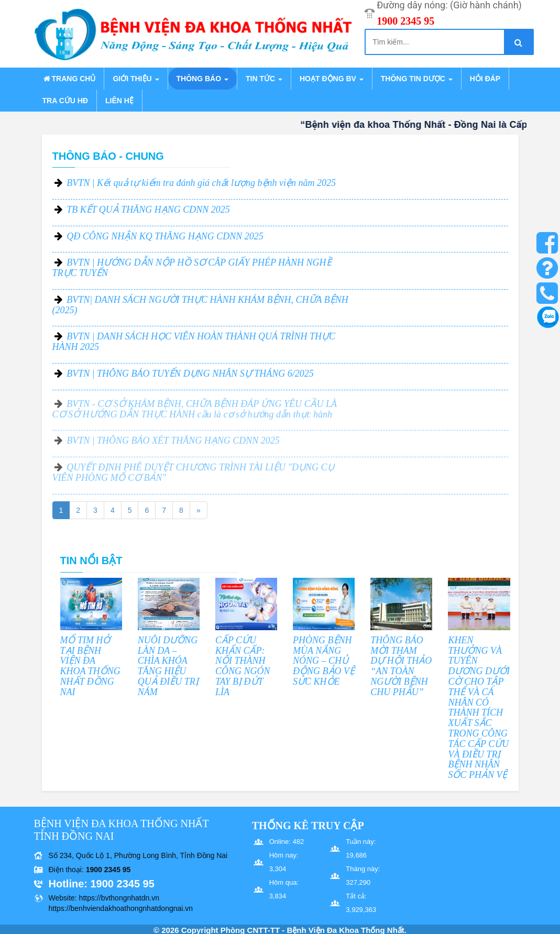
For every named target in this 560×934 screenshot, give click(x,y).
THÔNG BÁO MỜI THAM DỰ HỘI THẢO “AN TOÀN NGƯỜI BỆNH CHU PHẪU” (401, 666)
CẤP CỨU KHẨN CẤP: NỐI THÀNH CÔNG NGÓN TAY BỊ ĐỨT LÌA (243, 666)
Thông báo (202, 79)
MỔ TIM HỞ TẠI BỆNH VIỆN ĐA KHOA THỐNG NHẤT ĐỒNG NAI (90, 666)
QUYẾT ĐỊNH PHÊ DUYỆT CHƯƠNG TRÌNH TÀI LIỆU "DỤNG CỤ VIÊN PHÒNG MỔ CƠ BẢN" (193, 478)
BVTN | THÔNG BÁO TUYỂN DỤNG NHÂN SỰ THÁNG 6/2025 (190, 373)
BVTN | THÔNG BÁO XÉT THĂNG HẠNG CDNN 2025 (173, 446)
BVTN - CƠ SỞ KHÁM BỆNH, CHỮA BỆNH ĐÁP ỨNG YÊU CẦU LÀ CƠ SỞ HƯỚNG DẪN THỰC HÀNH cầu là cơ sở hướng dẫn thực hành (195, 414)
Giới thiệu (136, 79)
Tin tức (264, 79)
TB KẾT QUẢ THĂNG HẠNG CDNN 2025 (148, 210)
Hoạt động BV (332, 79)
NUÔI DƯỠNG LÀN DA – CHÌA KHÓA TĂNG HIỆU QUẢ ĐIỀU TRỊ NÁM (168, 666)
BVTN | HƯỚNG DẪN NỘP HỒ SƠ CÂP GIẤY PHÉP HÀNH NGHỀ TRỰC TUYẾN (192, 268)
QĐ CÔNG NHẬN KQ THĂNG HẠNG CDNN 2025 (165, 236)
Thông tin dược (417, 79)
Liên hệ (119, 101)
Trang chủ (69, 79)
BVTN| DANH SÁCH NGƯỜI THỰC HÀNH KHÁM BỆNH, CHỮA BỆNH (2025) (200, 305)
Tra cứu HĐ (65, 101)
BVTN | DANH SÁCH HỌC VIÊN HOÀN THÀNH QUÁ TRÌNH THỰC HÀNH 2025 (194, 342)
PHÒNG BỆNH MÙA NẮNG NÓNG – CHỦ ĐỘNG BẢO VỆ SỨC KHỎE (324, 661)
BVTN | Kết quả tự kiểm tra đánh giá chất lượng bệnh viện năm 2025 (201, 183)
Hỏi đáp (485, 79)
